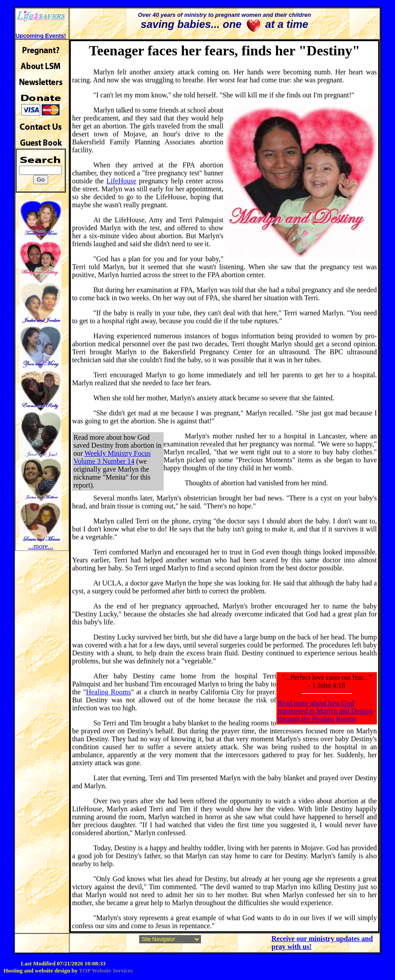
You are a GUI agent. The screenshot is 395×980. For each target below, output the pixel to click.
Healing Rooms (108, 692)
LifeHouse (122, 181)
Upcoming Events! (41, 36)
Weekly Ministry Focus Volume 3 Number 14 (112, 457)
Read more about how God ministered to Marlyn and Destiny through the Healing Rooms (326, 711)
